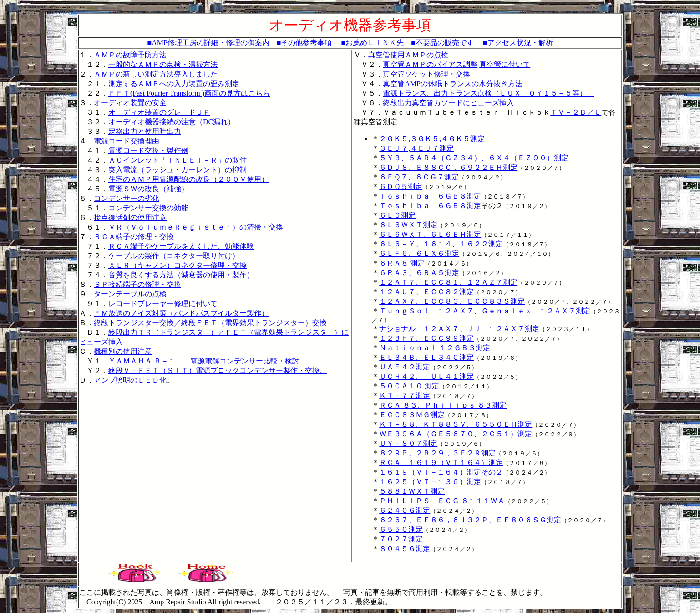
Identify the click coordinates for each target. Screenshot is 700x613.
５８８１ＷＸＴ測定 (412, 491)
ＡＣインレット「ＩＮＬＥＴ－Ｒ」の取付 (178, 160)
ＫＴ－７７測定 (405, 396)
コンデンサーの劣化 (127, 198)
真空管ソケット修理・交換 (426, 74)
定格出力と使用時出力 (145, 131)
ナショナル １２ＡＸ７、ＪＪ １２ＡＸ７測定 (459, 329)
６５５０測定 (401, 529)
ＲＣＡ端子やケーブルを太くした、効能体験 (181, 246)
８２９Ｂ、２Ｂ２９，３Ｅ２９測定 (437, 453)
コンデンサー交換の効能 (148, 208)
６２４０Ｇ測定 (405, 510)
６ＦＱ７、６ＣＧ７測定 (419, 177)
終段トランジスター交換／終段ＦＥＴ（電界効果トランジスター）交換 (210, 323)
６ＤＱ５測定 (401, 186)
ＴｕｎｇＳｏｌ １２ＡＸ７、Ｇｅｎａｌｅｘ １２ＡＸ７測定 (485, 311)
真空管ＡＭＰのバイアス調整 (430, 64)
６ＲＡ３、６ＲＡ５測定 (419, 273)
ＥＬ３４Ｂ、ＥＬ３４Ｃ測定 (426, 357)
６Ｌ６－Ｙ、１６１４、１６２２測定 (441, 244)
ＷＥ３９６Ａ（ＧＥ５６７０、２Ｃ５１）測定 (456, 434)
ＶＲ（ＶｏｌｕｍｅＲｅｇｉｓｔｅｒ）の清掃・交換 (196, 227)
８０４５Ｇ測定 (405, 549)
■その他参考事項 (304, 43)
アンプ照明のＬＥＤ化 (130, 380)
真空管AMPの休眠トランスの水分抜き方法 (453, 84)
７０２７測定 (401, 539)
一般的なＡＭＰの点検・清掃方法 (163, 64)
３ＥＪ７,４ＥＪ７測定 (416, 148)
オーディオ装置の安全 (130, 103)
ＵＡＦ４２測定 (405, 367)
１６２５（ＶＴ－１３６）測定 (430, 482)
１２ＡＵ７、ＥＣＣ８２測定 (426, 292)
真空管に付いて (505, 64)
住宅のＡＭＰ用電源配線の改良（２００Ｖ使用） (188, 179)
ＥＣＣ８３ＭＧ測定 (412, 415)
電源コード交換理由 (127, 141)
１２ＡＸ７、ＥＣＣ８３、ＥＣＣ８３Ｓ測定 (452, 301)
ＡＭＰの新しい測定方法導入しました (156, 74)
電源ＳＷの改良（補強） (148, 189)
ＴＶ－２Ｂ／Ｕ (576, 112)
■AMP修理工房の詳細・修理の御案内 (208, 43)
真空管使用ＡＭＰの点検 (408, 55)
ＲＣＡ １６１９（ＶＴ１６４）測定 (441, 462)
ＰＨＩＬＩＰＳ (405, 501)
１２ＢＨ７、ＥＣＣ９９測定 (426, 338)
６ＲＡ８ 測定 (402, 263)
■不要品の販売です (442, 43)
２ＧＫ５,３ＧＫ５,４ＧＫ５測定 (432, 139)
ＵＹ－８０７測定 (408, 443)
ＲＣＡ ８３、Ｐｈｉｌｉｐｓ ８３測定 (443, 405)
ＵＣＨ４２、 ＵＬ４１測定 (426, 376)
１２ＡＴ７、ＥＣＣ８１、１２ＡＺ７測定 (448, 282)
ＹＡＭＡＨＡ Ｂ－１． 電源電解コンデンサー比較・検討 (204, 361)
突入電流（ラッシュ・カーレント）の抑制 (178, 170)
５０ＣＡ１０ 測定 (409, 386)
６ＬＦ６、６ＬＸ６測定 (419, 253)
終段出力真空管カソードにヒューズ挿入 (448, 103)
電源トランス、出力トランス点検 (437, 93)
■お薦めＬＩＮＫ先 (373, 43)
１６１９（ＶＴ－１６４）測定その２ (441, 472)
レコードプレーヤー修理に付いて (163, 304)
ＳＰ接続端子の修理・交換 (137, 284)
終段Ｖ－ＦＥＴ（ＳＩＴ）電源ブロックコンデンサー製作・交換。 (218, 370)
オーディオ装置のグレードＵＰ (159, 112)
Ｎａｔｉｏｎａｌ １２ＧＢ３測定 (435, 348)
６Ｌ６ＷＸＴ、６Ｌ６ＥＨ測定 (430, 234)
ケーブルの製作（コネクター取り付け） (174, 256)
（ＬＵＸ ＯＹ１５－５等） (543, 93)
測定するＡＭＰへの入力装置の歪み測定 (174, 84)
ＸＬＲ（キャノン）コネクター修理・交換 (178, 265)
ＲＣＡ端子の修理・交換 (134, 237)
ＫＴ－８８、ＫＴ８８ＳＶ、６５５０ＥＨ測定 (456, 424)
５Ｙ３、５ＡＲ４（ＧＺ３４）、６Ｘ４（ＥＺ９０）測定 (474, 158)
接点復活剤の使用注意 (130, 217)
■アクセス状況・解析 (518, 43)
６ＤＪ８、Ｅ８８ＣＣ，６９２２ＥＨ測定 (448, 167)
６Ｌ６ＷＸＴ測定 (408, 225)
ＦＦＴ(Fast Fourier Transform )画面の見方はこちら (189, 93)
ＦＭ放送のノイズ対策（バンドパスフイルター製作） (181, 313)
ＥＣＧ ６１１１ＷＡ (471, 501)
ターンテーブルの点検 (130, 294)
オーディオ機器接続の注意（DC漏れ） (172, 122)
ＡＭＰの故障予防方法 (130, 55)
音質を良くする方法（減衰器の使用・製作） (181, 275)
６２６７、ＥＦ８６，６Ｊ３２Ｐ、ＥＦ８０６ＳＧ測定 (470, 520)
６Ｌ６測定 (397, 215)
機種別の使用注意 (123, 351)
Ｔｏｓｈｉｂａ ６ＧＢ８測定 (430, 196)
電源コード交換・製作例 (148, 151)
